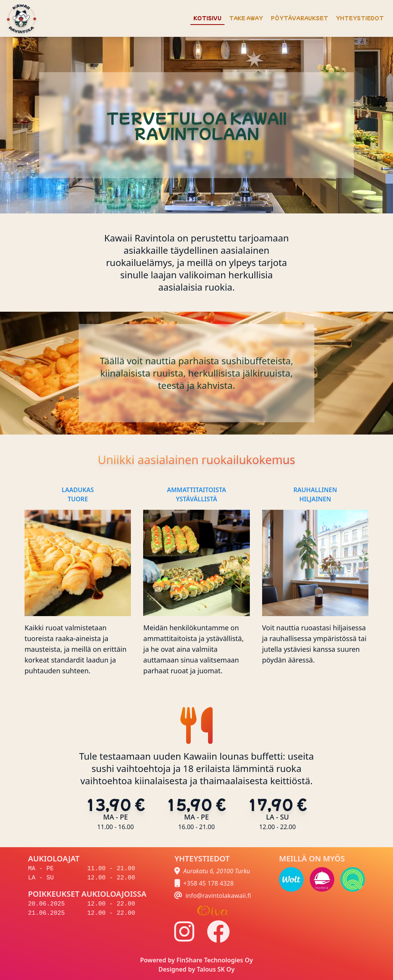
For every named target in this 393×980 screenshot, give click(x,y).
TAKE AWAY (246, 18)
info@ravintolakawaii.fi (218, 896)
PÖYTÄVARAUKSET (299, 18)
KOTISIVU (207, 18)
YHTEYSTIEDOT (360, 18)
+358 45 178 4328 (208, 883)
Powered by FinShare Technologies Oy (196, 960)
